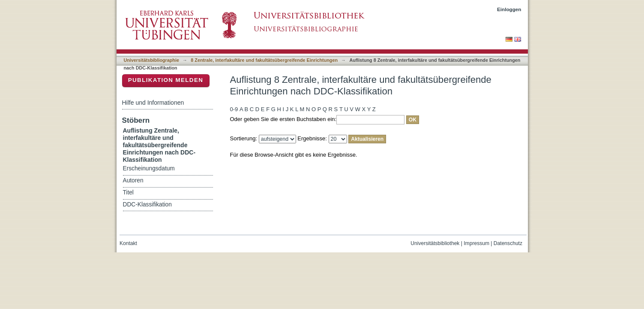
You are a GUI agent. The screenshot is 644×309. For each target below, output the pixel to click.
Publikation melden (166, 80)
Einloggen (509, 9)
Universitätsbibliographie (151, 60)
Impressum (476, 243)
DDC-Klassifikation (147, 204)
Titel (128, 192)
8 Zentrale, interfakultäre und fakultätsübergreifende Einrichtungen (264, 60)
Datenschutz (508, 243)
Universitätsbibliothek (435, 243)
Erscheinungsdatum (149, 168)
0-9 (234, 109)
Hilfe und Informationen (153, 103)
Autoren (133, 180)
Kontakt (128, 243)
